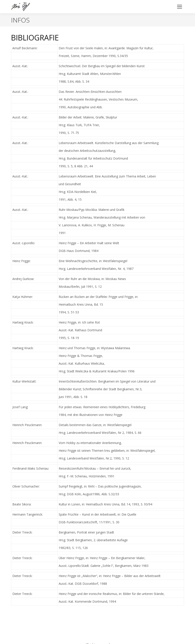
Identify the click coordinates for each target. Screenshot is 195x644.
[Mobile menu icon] (180, 7)
